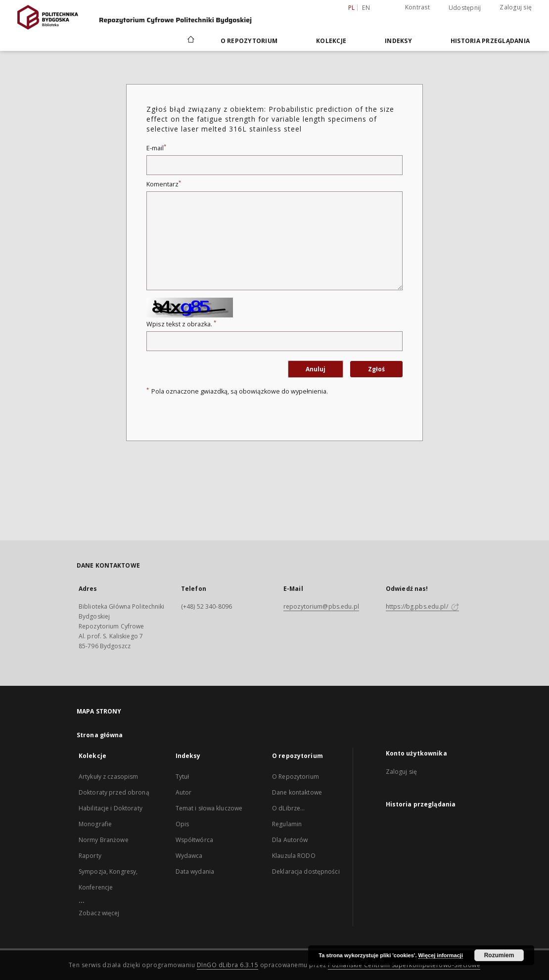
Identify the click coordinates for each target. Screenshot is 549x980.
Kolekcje (331, 41)
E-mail (156, 148)
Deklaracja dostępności (306, 871)
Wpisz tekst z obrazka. (181, 324)
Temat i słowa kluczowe (209, 808)
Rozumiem (499, 955)
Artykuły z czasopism (108, 777)
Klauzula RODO (294, 856)
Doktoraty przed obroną (114, 792)
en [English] (366, 8)
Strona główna (100, 735)
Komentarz (164, 184)
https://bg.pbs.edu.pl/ (422, 606)
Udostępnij (465, 8)
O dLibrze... (288, 808)
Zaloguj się (516, 7)
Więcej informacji (441, 955)
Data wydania (195, 871)
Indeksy (398, 41)
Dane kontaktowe (297, 792)
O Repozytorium (296, 777)
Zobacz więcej (99, 913)
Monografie (95, 824)
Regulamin (287, 824)
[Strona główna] (190, 41)
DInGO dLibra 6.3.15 (228, 965)
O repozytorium (249, 41)
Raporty (90, 856)
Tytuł (183, 777)
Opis (182, 824)
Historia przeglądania (490, 41)
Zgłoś (376, 369)
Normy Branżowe (104, 840)
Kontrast (417, 7)
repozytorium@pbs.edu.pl (321, 606)
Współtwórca (194, 840)
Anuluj (316, 369)
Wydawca (189, 856)
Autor (184, 792)
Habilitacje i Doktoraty (111, 808)
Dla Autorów (290, 840)
